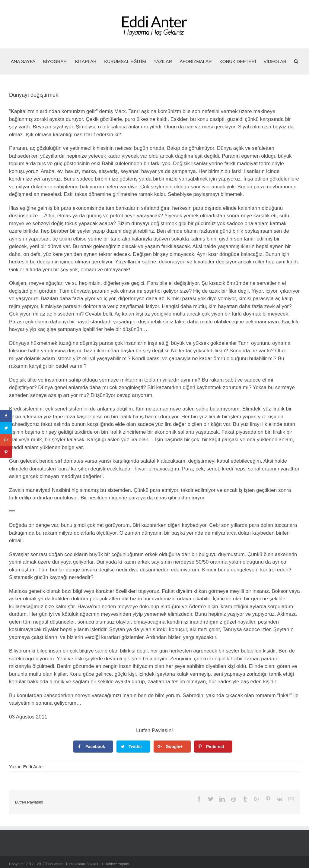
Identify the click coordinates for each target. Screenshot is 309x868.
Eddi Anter (33, 767)
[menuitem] (27, 61)
